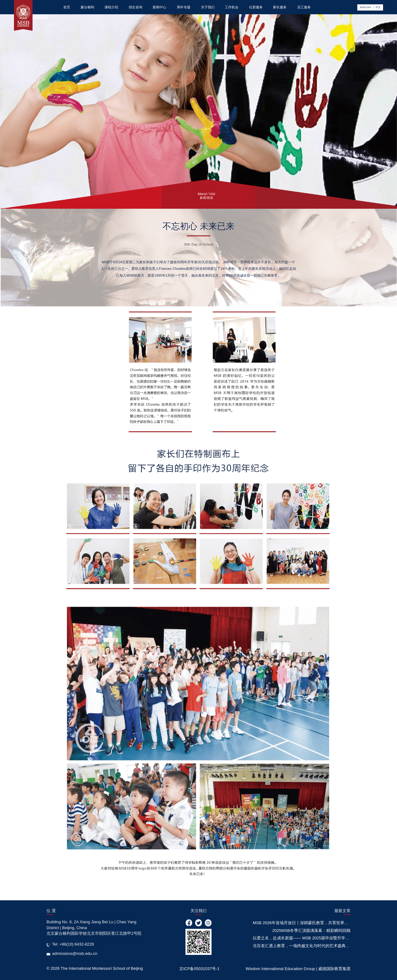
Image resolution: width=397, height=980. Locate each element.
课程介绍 (111, 7)
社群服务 (256, 7)
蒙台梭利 (87, 7)
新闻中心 (159, 7)
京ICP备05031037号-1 (199, 969)
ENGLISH (365, 7)
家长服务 (280, 7)
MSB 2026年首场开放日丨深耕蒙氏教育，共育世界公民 (303, 923)
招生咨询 (136, 7)
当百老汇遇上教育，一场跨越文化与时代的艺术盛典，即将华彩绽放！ (315, 946)
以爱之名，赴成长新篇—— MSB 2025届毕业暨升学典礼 (303, 938)
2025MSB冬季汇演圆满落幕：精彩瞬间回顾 (311, 931)
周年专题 (184, 7)
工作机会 (232, 7)
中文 (378, 7)
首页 (67, 7)
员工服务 (304, 7)
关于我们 (208, 7)
